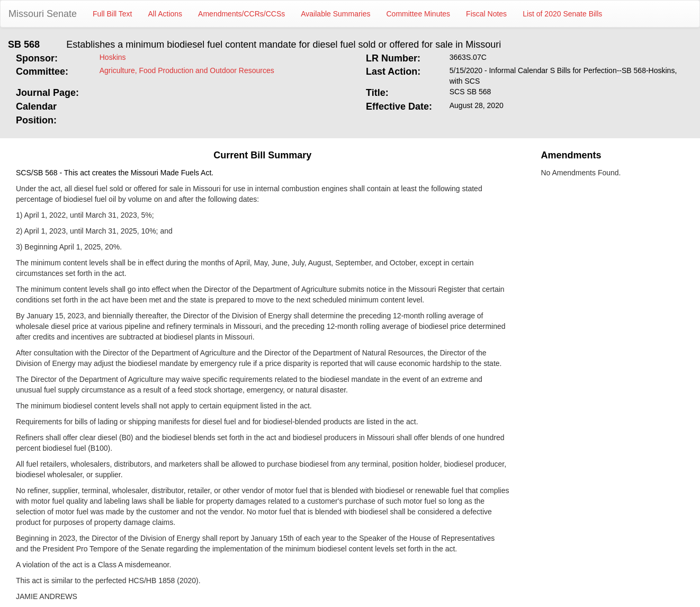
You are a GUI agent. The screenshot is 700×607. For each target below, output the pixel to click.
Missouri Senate (43, 14)
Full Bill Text (112, 14)
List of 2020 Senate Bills (562, 14)
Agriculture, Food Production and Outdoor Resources (187, 70)
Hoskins (113, 57)
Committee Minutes (419, 14)
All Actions (165, 14)
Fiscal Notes (486, 14)
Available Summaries (335, 14)
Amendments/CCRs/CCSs (241, 14)
